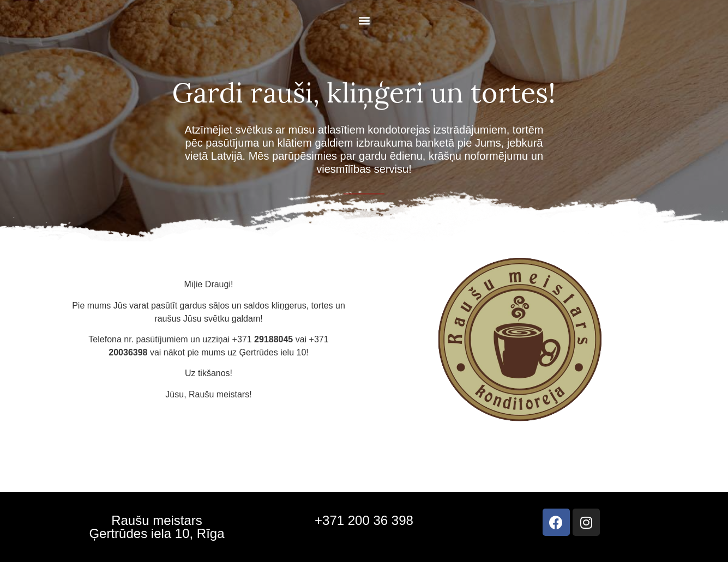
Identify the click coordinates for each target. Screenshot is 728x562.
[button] (364, 20)
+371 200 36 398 (364, 520)
